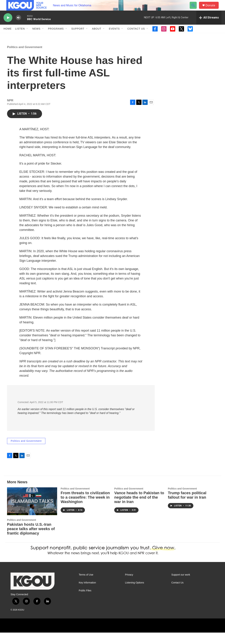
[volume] (18, 26)
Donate (213, 9)
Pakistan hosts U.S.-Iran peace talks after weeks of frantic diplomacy (31, 540)
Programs (56, 37)
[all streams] (209, 26)
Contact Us (136, 37)
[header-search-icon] (195, 9)
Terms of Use (86, 586)
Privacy (129, 586)
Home (8, 37)
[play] (8, 26)
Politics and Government (25, 59)
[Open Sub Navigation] (27, 37)
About (97, 37)
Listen (20, 37)
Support (78, 37)
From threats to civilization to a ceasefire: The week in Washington (85, 509)
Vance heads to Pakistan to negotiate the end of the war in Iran (139, 509)
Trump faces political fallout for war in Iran (187, 507)
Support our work (181, 586)
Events (114, 37)
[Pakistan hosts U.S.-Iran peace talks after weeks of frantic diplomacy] (32, 513)
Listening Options (134, 594)
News (36, 37)
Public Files (85, 602)
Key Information (87, 594)
